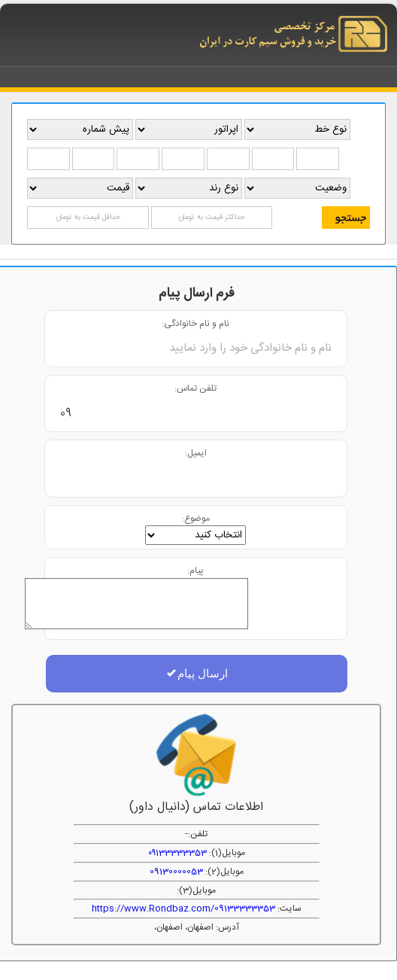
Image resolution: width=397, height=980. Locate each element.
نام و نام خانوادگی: (195, 323)
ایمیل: (196, 453)
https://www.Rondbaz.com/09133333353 (183, 908)
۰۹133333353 (177, 853)
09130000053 (176, 872)
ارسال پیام (197, 673)
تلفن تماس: (195, 388)
